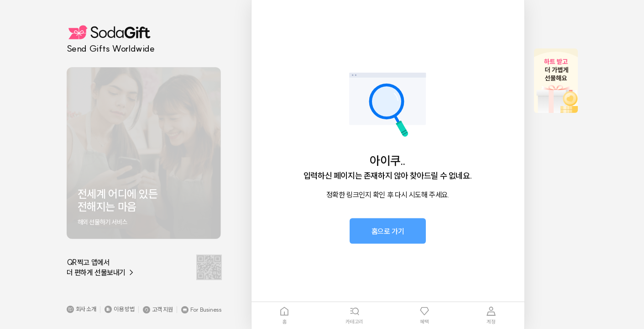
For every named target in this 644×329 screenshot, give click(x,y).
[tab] (285, 316)
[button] (81, 309)
